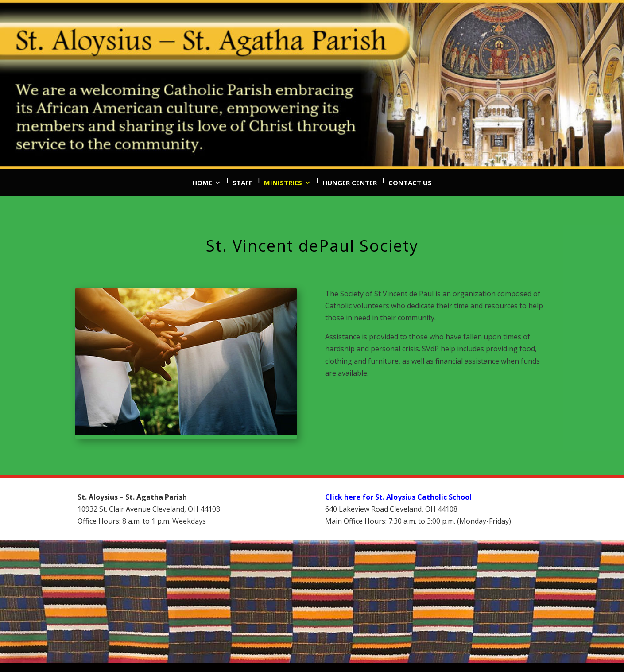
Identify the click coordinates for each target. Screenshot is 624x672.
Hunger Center (350, 183)
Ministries (283, 183)
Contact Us (410, 183)
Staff (242, 183)
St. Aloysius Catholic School (423, 497)
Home (202, 183)
